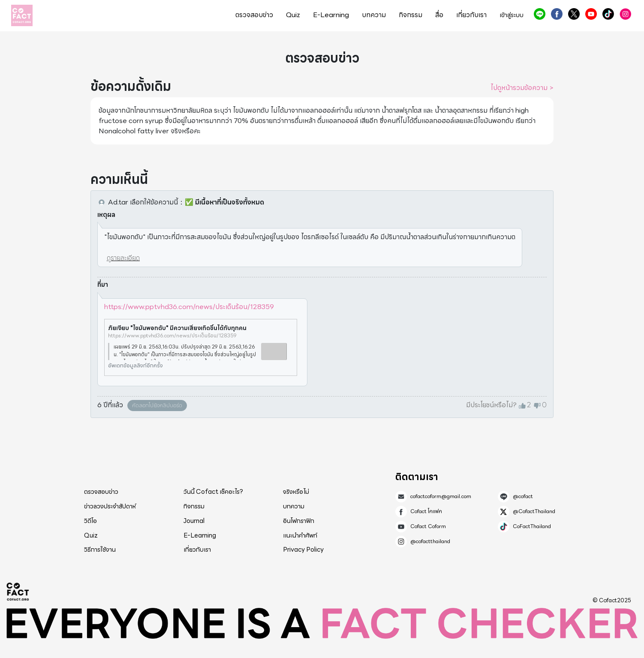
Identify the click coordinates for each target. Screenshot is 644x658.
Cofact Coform (591, 14)
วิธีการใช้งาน (100, 550)
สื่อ (439, 15)
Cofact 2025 (18, 592)
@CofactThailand (574, 14)
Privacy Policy (303, 550)
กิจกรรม (411, 15)
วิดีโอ (90, 521)
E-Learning (331, 15)
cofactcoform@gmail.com (441, 496)
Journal (194, 521)
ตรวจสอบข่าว (254, 15)
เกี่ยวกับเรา (471, 15)
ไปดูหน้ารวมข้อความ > (522, 88)
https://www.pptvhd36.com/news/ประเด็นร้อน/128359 (189, 307)
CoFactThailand (608, 14)
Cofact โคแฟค (557, 14)
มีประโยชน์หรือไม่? (491, 405)
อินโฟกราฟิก (299, 521)
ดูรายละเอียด (123, 258)
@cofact (540, 14)
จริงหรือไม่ (296, 492)
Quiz (293, 15)
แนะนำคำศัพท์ (300, 535)
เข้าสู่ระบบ (512, 15)
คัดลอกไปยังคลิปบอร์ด (157, 405)
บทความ (374, 15)
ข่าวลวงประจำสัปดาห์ (110, 506)
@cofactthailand (625, 14)
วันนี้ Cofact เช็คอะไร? (213, 492)
